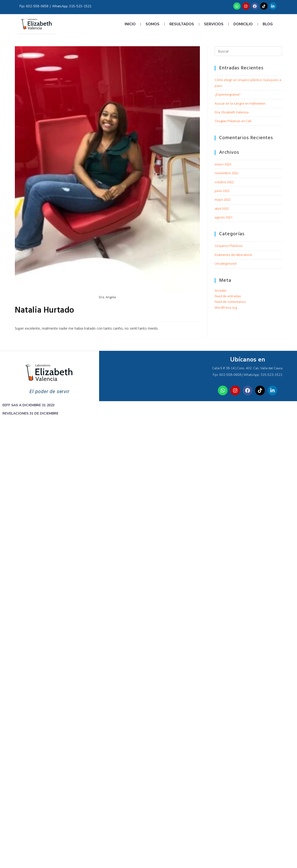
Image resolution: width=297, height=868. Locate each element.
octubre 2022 (224, 182)
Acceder (221, 290)
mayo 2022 (223, 199)
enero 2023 (223, 164)
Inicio (130, 24)
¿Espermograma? (227, 94)
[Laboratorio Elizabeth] (149, 376)
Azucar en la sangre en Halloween (240, 103)
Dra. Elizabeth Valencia (232, 112)
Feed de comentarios (230, 302)
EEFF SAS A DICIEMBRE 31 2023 (28, 405)
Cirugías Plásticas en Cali (233, 121)
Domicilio (243, 24)
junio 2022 (222, 191)
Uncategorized (226, 263)
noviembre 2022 (227, 173)
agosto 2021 (224, 217)
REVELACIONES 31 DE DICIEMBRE (30, 413)
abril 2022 (222, 208)
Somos (153, 24)
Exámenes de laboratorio (233, 255)
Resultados (182, 24)
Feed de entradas (228, 296)
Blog (268, 24)
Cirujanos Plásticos (229, 246)
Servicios (214, 24)
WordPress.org (226, 307)
